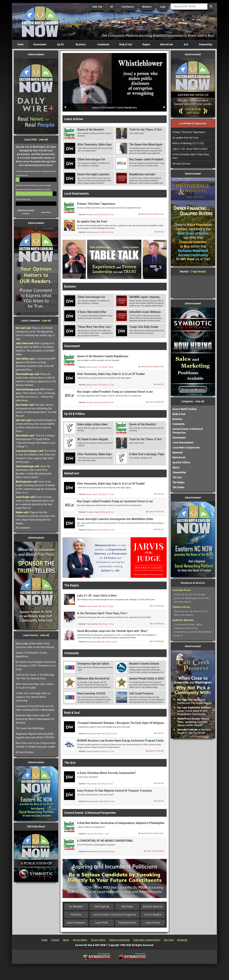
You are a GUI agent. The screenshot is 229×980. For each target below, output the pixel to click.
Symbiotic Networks (183, 620)
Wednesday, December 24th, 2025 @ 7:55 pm (102, 642)
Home (20, 44)
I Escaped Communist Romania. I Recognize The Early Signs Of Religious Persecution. (121, 725)
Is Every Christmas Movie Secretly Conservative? (106, 773)
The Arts (70, 763)
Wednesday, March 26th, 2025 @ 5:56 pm (100, 851)
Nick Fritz (161, 232)
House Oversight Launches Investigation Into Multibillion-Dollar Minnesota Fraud (115, 521)
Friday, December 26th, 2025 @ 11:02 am (100, 624)
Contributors (128, 7)
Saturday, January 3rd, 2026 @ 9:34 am (100, 232)
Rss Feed (169, 940)
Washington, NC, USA (193, 287)
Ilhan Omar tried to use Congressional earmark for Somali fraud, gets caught (35, 745)
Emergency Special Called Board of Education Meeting (94, 665)
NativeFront (167, 44)
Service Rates (80, 940)
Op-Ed (60, 44)
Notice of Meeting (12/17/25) (188, 143)
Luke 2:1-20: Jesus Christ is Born (97, 596)
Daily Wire (160, 384)
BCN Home (127, 907)
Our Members (76, 907)
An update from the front (92, 221)
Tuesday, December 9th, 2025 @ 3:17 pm (100, 751)
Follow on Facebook (119, 940)
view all (43, 140)
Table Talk (97, 7)
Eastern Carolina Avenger (155, 851)
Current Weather (153, 915)
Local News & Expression (186, 447)
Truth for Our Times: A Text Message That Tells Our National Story (35, 677)
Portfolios (76, 915)
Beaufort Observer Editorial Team (152, 214)
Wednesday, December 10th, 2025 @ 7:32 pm (102, 734)
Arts (186, 44)
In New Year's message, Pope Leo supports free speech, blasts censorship (33, 697)
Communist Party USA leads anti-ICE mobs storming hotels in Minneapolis (35, 708)
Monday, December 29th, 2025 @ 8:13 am (100, 801)
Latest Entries (153, 923)
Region (146, 44)
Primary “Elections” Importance (96, 204)
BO (112, 7)
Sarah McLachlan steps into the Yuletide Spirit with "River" (113, 631)
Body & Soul (126, 44)
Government (40, 44)
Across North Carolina (185, 409)
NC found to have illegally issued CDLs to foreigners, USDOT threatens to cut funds (36, 666)
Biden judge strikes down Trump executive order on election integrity (35, 645)
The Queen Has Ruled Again (30, 728)
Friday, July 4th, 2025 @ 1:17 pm (97, 834)
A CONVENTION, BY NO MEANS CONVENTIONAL (105, 841)
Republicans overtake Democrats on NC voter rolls (146, 176)
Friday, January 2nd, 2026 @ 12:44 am (100, 784)
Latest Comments (76, 923)
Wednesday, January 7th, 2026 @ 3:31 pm (101, 530)
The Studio (178, 487)
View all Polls (46, 212)
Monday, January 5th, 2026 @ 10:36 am (100, 215)
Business (81, 44)
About (66, 940)
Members (147, 7)
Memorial (178, 452)
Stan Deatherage (158, 606)
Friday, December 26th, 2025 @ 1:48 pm (100, 606)
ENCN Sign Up (102, 907)
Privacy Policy (98, 940)
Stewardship (205, 44)
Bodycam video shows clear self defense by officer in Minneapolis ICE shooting (35, 719)
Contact (55, 940)
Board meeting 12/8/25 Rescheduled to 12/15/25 (92, 695)
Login (163, 7)
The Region (72, 585)
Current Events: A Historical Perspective (90, 813)
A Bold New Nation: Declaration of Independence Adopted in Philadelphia (121, 823)
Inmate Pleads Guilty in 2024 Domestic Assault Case (146, 680)
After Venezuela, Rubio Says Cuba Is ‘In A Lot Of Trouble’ (35, 686)
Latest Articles (74, 119)
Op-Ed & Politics (75, 414)
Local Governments (77, 194)
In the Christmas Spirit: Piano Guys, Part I (102, 613)
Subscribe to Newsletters (147, 940)
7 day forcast (198, 272)
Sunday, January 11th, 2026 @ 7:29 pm (100, 367)
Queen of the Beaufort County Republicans (31, 655)
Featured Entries (127, 923)
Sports (176, 467)
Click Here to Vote (26, 210)
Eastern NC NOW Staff (156, 402)
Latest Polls (102, 923)
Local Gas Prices (182, 590)
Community (103, 44)
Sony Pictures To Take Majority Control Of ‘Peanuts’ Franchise (114, 791)
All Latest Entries (25, 752)
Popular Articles (181, 607)
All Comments (23, 528)
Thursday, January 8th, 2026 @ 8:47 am (100, 402)
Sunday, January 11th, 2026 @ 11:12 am (100, 385)
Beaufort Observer (153, 907)
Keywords (182, 940)
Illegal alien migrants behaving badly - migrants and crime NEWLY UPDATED (35, 736)
